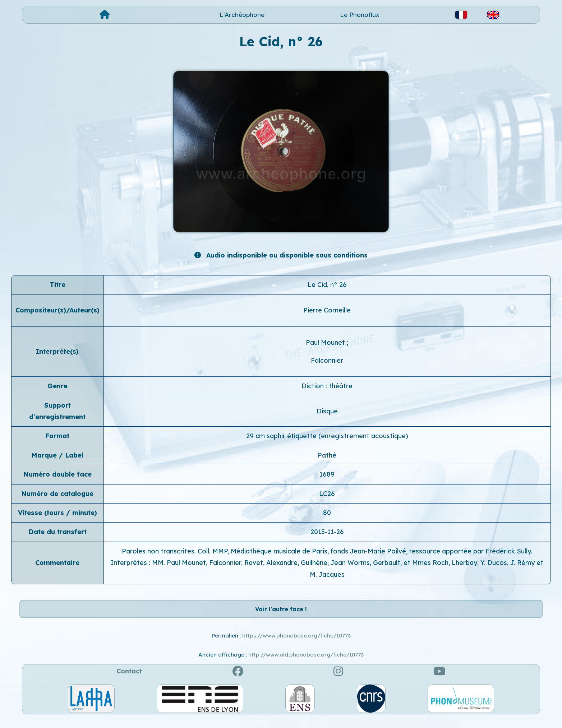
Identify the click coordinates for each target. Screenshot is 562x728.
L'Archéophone (242, 15)
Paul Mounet (326, 342)
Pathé (327, 455)
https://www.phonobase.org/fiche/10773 (296, 643)
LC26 (327, 494)
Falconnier (327, 360)
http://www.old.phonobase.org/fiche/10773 (306, 662)
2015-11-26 (327, 532)
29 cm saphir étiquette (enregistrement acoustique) (327, 436)
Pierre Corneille (327, 310)
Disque (327, 411)
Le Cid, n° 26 (327, 285)
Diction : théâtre (327, 386)
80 (327, 513)
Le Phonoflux (360, 15)
